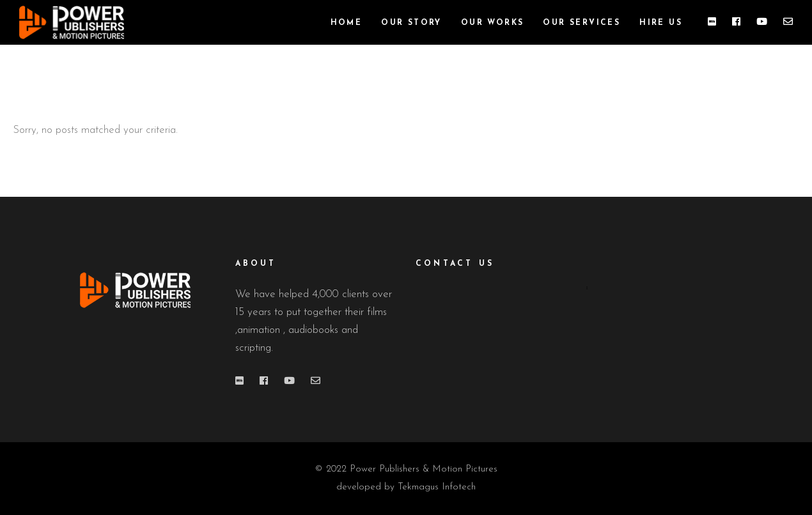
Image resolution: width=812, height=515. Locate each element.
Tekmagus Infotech (437, 487)
